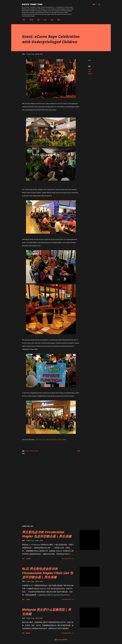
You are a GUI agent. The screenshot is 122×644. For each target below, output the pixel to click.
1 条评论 (28, 599)
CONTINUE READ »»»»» (68, 559)
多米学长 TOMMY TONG (32, 4)
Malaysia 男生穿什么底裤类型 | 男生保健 (47, 612)
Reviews (90, 74)
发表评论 (28, 633)
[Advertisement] (48, 506)
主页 (23, 20)
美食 (38, 20)
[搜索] (94, 4)
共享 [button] (89, 60)
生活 (44, 20)
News (90, 72)
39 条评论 (28, 559)
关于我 (30, 20)
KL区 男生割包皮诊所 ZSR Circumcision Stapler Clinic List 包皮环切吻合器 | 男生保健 (48, 573)
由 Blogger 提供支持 (61, 640)
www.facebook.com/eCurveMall (57, 440)
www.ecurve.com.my (41, 440)
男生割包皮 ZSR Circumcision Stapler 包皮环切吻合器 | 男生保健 (47, 534)
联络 (58, 20)
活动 (51, 20)
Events (90, 69)
